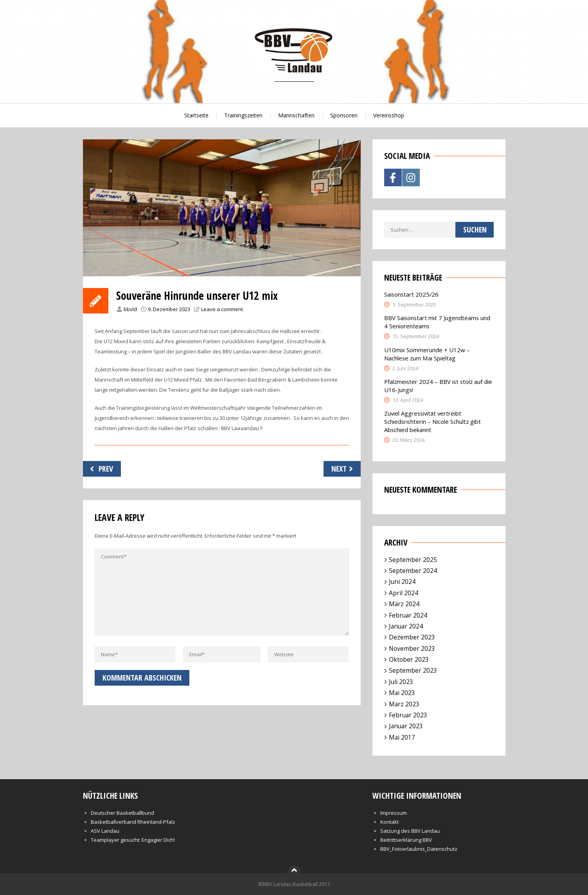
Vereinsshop (389, 115)
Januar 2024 (406, 626)
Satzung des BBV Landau (410, 831)
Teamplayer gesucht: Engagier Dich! (133, 840)
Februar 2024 (408, 615)
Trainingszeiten (243, 115)
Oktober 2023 (409, 659)
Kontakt (389, 822)
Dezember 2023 (412, 637)
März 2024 (404, 604)
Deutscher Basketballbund (122, 813)
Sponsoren (344, 115)
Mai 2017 (402, 737)
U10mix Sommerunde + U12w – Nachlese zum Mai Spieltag (427, 354)
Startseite (196, 115)
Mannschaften (296, 115)
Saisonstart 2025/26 (411, 294)
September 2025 (413, 560)
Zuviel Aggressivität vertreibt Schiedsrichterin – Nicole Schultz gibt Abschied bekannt (432, 421)
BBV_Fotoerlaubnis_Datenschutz (419, 849)
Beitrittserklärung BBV (406, 840)
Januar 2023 (406, 726)
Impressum (394, 813)
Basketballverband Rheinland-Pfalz (133, 822)
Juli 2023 (401, 682)
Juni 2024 (402, 582)
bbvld (130, 309)
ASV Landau (105, 831)
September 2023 (413, 670)
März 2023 (404, 704)
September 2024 (413, 571)
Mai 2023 (402, 693)
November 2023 (412, 648)
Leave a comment (222, 309)
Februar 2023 (408, 715)
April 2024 (404, 593)
